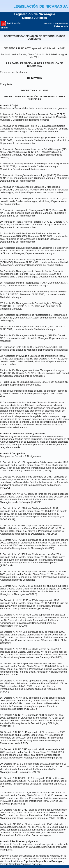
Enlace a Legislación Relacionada (56, 25)
